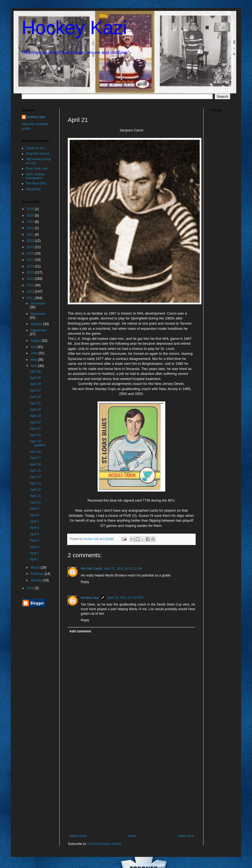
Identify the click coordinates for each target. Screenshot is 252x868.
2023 (31, 222)
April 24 (35, 410)
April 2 (34, 553)
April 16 (35, 464)
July (34, 347)
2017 (31, 260)
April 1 (34, 559)
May (34, 360)
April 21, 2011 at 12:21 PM (123, 569)
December (38, 303)
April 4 (34, 540)
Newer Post (77, 836)
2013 (31, 285)
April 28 (35, 384)
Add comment (80, 631)
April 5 (34, 534)
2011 (31, 298)
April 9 (34, 509)
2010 (31, 588)
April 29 (35, 378)
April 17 (35, 458)
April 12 (35, 490)
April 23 (35, 416)
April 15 (35, 471)
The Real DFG (36, 183)
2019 (31, 247)
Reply (85, 582)
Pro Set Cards (91, 569)
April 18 (35, 452)
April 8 (34, 515)
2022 (31, 228)
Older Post (186, 836)
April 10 (35, 502)
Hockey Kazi (74, 28)
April (34, 366)
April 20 (35, 435)
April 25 (35, 403)
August (36, 341)
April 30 (35, 372)
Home (132, 836)
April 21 (35, 429)
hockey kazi (90, 598)
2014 (31, 279)
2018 (31, 254)
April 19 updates (38, 443)
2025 (31, 209)
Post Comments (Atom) (104, 844)
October (37, 324)
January (37, 580)
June (35, 353)
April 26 (35, 397)
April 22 (35, 422)
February (38, 574)
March (36, 568)
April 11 (35, 496)
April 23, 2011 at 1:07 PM (125, 598)
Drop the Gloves (38, 154)
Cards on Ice (35, 148)
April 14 (35, 477)
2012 (31, 292)
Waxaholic (33, 189)
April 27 (35, 391)
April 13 (35, 483)
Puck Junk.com (37, 169)
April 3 (34, 547)
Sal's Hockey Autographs (35, 176)
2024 (31, 216)
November (38, 314)
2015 (31, 273)
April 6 (34, 528)
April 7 (34, 521)
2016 (31, 266)
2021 (31, 235)
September (39, 330)
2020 (31, 241)
